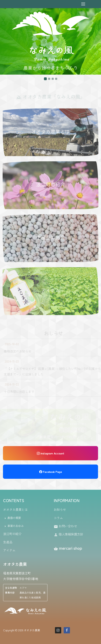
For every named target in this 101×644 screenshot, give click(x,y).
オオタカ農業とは (51, 132)
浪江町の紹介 (50, 185)
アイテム (51, 291)
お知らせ (60, 509)
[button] (45, 79)
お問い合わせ (65, 526)
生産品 (8, 542)
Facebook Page (51, 472)
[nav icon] (83, 4)
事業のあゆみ (13, 526)
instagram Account (51, 453)
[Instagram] (58, 630)
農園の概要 (12, 518)
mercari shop (68, 548)
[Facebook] (67, 630)
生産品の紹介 (50, 238)
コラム (58, 518)
